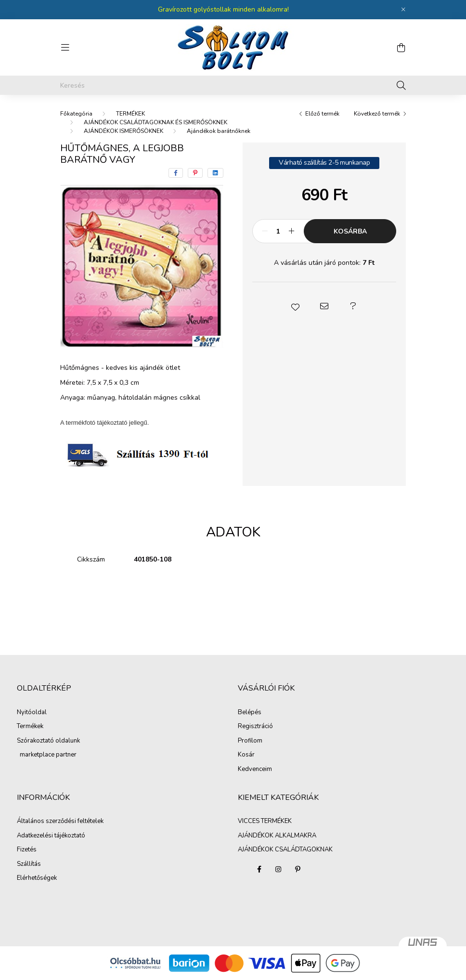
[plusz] (291, 231)
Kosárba (350, 231)
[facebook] (176, 173)
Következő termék (377, 114)
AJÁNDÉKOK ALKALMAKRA (277, 836)
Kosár (246, 755)
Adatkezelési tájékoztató (51, 836)
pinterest (298, 869)
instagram (278, 869)
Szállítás (29, 864)
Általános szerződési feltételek (60, 822)
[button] (296, 306)
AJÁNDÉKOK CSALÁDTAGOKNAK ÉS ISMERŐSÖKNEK (155, 122)
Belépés (250, 713)
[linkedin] (215, 173)
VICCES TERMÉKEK (265, 821)
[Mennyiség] (278, 231)
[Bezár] (403, 10)
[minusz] (265, 231)
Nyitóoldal (32, 713)
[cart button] (401, 48)
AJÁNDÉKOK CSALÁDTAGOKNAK (285, 849)
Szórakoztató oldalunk (48, 741)
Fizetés (27, 850)
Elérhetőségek (37, 878)
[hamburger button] (65, 48)
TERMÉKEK (130, 114)
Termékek (30, 727)
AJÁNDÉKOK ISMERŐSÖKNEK (123, 131)
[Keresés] (233, 85)
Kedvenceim (255, 770)
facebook (259, 869)
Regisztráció (255, 727)
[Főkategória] (76, 114)
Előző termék (322, 114)
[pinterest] (195, 173)
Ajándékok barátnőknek (219, 131)
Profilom (250, 741)
